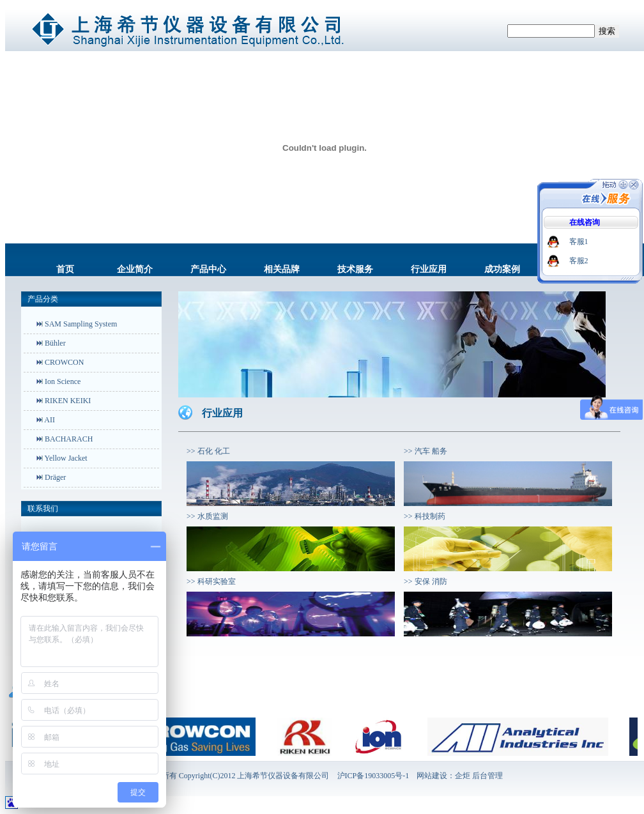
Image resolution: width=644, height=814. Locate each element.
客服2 (579, 261)
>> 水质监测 (207, 516)
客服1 (579, 242)
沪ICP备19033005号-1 (373, 776)
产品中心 (208, 269)
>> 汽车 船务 (425, 451)
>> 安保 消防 (425, 581)
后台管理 (487, 776)
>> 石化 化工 (208, 451)
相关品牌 (282, 269)
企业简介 (135, 269)
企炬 (463, 776)
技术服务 (355, 269)
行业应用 (429, 269)
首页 (65, 269)
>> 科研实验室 (211, 581)
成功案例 (502, 269)
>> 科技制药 (425, 516)
